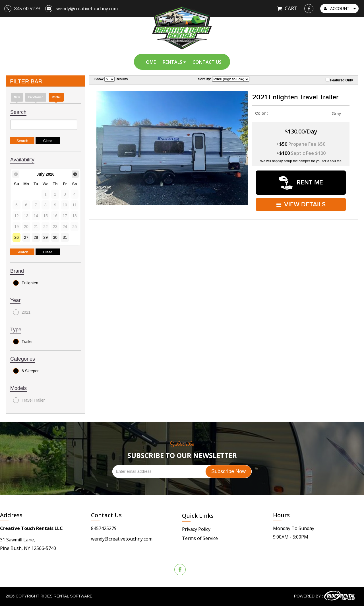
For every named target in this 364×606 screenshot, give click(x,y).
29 (45, 237)
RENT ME (301, 182)
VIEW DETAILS (301, 204)
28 (36, 237)
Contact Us (207, 62)
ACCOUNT (340, 8)
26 (16, 237)
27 (26, 237)
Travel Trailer (29, 400)
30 (55, 237)
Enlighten (26, 283)
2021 (22, 312)
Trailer (23, 342)
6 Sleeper (26, 371)
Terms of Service (200, 538)
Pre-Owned (36, 97)
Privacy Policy (196, 529)
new (17, 97)
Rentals (174, 62)
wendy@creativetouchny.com (122, 539)
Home (149, 62)
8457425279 (104, 528)
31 (65, 237)
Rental (56, 97)
